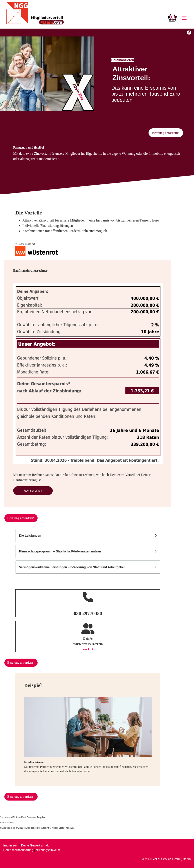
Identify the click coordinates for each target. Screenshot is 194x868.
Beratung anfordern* (166, 133)
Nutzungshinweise (48, 850)
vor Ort (88, 649)
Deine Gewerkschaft (35, 845)
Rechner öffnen (33, 491)
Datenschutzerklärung (18, 850)
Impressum (11, 845)
